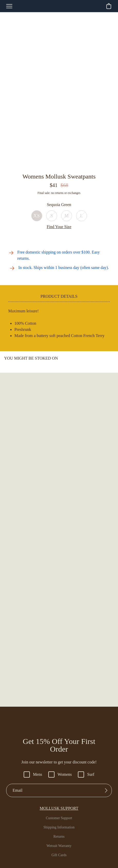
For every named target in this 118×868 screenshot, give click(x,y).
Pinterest (59, 820)
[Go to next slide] (114, 543)
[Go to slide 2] (52, 165)
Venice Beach (59, 761)
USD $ (61, 830)
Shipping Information (59, 684)
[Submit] (106, 647)
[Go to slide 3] (56, 165)
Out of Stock (59, 205)
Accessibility (39, 857)
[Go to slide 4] (61, 165)
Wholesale (59, 770)
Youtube (59, 810)
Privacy (58, 857)
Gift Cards (59, 712)
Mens (32, 631)
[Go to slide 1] (47, 165)
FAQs (59, 721)
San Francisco (59, 743)
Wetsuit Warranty (59, 703)
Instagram (59, 801)
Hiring (59, 780)
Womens (61, 631)
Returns (59, 693)
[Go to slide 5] (65, 165)
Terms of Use (79, 857)
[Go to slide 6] (69, 165)
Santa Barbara (59, 752)
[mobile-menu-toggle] (9, 6)
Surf (88, 631)
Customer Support (59, 675)
